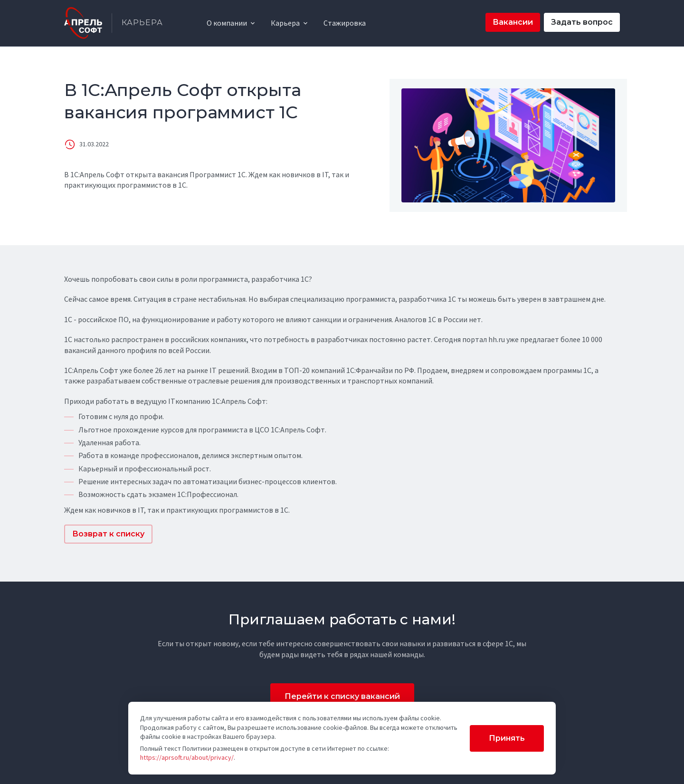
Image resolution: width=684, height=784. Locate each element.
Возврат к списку (108, 534)
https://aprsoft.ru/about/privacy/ (187, 757)
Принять (507, 738)
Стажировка (345, 23)
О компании (227, 23)
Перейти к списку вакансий (342, 696)
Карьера (285, 23)
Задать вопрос (582, 22)
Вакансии (513, 22)
